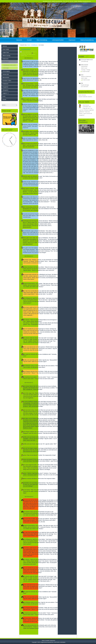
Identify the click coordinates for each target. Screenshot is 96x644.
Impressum (72, 40)
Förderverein (5, 59)
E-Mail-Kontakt (86, 71)
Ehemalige (6, 68)
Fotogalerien (5, 87)
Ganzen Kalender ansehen (85, 97)
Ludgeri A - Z (5, 93)
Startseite (19, 40)
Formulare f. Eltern (7, 81)
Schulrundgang (6, 71)
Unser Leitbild (6, 49)
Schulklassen (6, 62)
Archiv (4, 96)
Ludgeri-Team (6, 52)
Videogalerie (5, 90)
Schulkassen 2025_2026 (10, 65)
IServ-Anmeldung (42, 40)
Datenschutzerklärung (87, 40)
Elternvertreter (6, 77)
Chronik (4, 100)
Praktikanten (5, 84)
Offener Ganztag (6, 56)
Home (29, 45)
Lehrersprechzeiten (58, 40)
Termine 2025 (6, 74)
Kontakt (29, 40)
